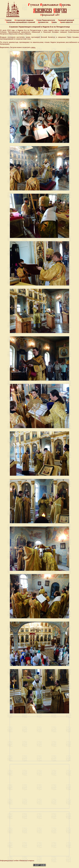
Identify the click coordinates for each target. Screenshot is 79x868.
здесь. (33, 47)
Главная (8, 20)
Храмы (54, 22)
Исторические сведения (24, 20)
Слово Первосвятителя (46, 20)
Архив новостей (66, 22)
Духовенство (43, 22)
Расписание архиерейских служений (21, 22)
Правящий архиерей (66, 20)
